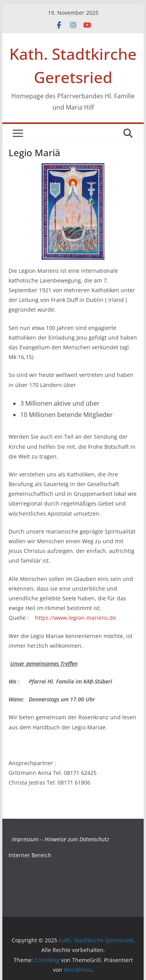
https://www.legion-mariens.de (76, 618)
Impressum (25, 839)
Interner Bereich (30, 855)
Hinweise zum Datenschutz (77, 839)
